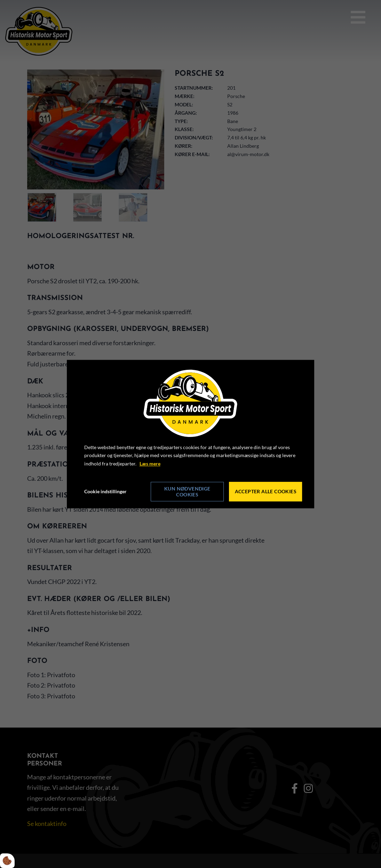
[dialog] (191, 434)
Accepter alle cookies (266, 492)
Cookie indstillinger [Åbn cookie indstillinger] (105, 491)
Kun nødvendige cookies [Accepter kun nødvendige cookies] (187, 492)
